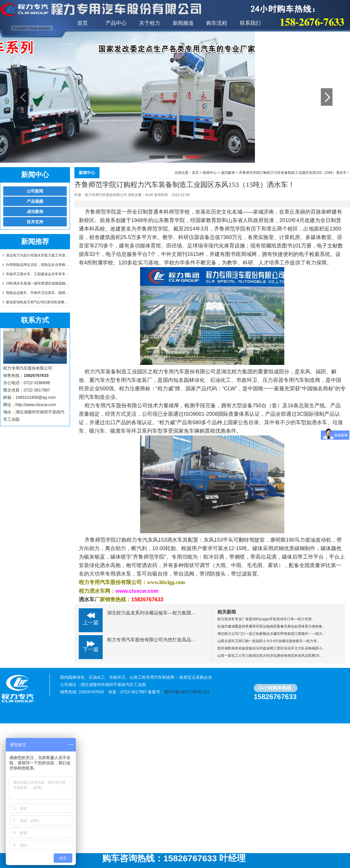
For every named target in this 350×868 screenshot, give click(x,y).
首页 (83, 23)
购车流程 (217, 23)
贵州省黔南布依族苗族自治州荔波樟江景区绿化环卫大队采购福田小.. (271, 648)
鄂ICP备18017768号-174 (187, 692)
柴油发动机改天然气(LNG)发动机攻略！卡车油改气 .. (47, 302)
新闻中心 (210, 173)
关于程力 (150, 23)
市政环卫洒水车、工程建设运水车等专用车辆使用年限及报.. (52, 274)
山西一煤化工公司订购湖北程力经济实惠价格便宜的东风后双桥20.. (269, 656)
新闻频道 (183, 23)
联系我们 (250, 23)
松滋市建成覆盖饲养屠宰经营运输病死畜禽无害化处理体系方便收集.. (271, 626)
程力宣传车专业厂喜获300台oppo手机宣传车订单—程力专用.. (265, 619)
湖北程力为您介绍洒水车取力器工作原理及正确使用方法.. (51, 255)
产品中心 (116, 23)
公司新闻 (35, 191)
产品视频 (35, 201)
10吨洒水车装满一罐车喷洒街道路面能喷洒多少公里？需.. (51, 283)
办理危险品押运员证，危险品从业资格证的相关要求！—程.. (52, 265)
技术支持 (35, 222)
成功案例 (35, 212)
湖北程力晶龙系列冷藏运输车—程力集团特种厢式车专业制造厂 (172, 613)
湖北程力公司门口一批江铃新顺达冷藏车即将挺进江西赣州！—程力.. (271, 634)
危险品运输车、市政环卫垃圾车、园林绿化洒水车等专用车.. (52, 293)
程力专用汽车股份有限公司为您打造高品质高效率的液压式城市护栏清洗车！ (186, 640)
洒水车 (87, 600)
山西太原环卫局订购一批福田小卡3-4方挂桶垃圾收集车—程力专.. (268, 641)
